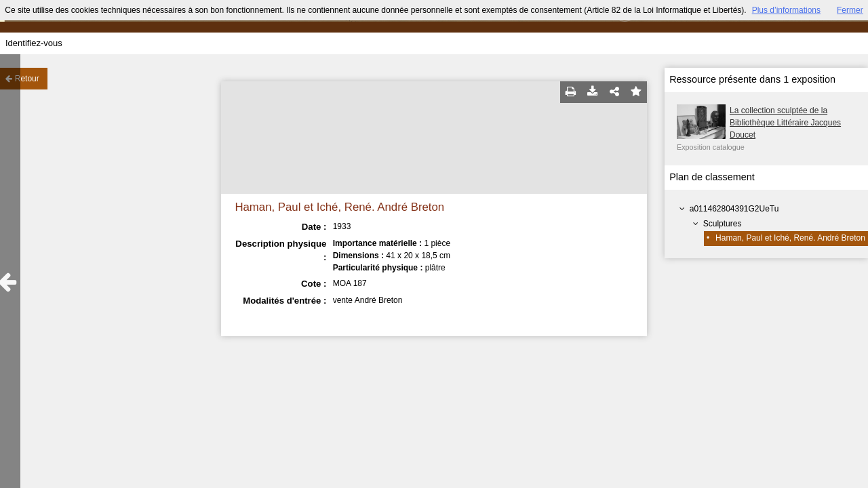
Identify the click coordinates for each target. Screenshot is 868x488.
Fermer (850, 10)
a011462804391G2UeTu (734, 209)
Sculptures (723, 224)
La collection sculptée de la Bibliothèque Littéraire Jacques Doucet (785, 123)
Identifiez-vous (34, 43)
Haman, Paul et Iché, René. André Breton (790, 238)
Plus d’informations (786, 10)
